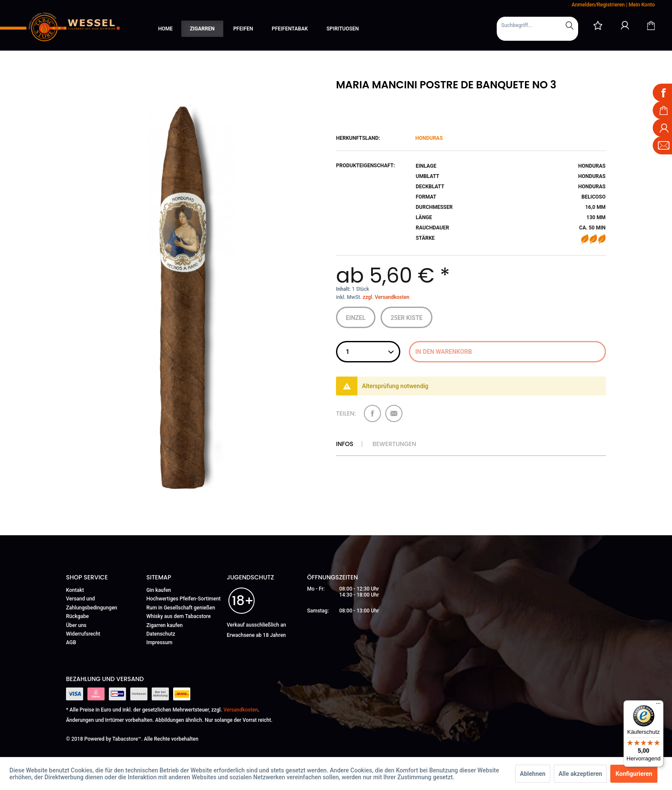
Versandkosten (241, 710)
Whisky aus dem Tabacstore (179, 616)
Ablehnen (533, 774)
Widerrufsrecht (83, 634)
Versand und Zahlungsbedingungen (92, 603)
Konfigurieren (634, 774)
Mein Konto (642, 5)
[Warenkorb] (651, 25)
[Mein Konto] (625, 25)
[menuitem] (537, 29)
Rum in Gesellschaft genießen (181, 608)
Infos (345, 444)
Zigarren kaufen (165, 625)
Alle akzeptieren (580, 774)
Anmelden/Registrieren (598, 5)
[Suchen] (570, 25)
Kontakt (75, 590)
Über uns (76, 625)
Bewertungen (394, 444)
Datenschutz (161, 634)
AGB (71, 642)
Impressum (160, 642)
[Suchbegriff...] (537, 25)
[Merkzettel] (598, 25)
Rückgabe (77, 616)
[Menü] (658, 706)
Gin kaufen (159, 590)
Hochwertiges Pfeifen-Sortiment (184, 599)
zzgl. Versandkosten (386, 297)
